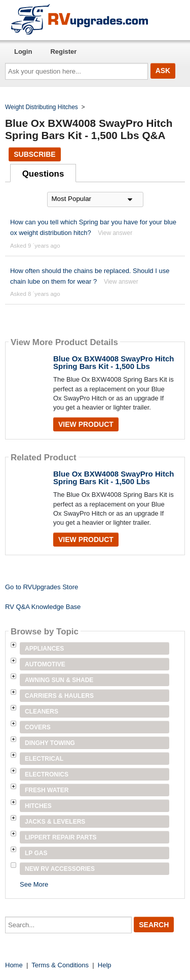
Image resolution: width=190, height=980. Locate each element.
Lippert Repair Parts (61, 837)
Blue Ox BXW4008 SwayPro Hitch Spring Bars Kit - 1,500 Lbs (113, 362)
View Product (86, 424)
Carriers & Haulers (59, 696)
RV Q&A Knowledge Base (43, 607)
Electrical (44, 759)
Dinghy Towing (50, 743)
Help (105, 965)
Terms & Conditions (60, 965)
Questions (43, 174)
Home (14, 965)
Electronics (47, 774)
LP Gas (36, 853)
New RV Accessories (60, 869)
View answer (115, 233)
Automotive (45, 664)
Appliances (44, 649)
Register (63, 52)
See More (34, 884)
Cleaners (42, 712)
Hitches (38, 806)
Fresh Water (47, 790)
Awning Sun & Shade (59, 680)
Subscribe (34, 154)
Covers (38, 727)
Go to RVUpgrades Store (42, 587)
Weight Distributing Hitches (42, 107)
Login (23, 52)
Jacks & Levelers (55, 822)
